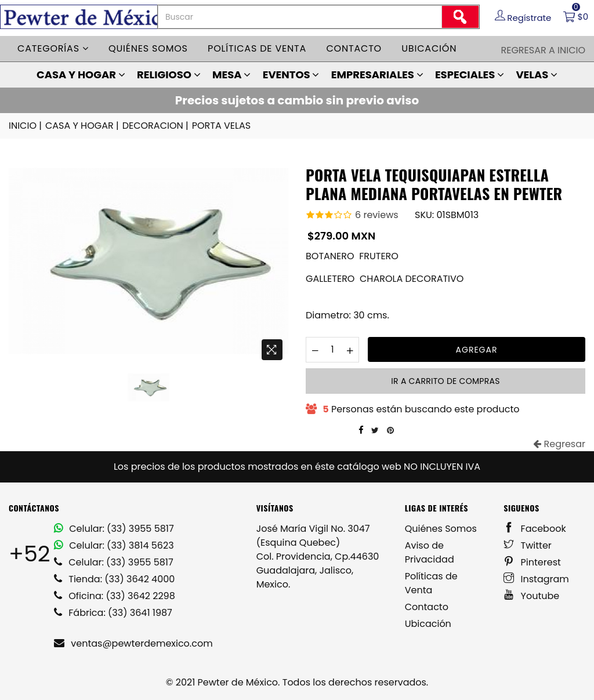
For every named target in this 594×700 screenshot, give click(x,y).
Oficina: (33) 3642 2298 (115, 596)
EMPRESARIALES (377, 75)
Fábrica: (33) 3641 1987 (113, 613)
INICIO (26, 126)
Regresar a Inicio (543, 50)
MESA (231, 75)
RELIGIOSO (169, 75)
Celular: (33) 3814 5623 (114, 545)
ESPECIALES (470, 75)
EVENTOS (291, 75)
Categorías (53, 48)
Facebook (535, 529)
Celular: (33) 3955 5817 (114, 529)
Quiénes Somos (441, 529)
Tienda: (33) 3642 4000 (114, 579)
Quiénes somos (148, 48)
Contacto (354, 48)
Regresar (559, 444)
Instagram (536, 579)
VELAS (537, 75)
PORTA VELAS (221, 126)
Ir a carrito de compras (445, 381)
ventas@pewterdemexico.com (133, 643)
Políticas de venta (257, 48)
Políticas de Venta (431, 583)
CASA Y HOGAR (81, 75)
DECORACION (156, 126)
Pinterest (532, 562)
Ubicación (429, 48)
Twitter (528, 545)
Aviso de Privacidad (430, 552)
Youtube (531, 596)
